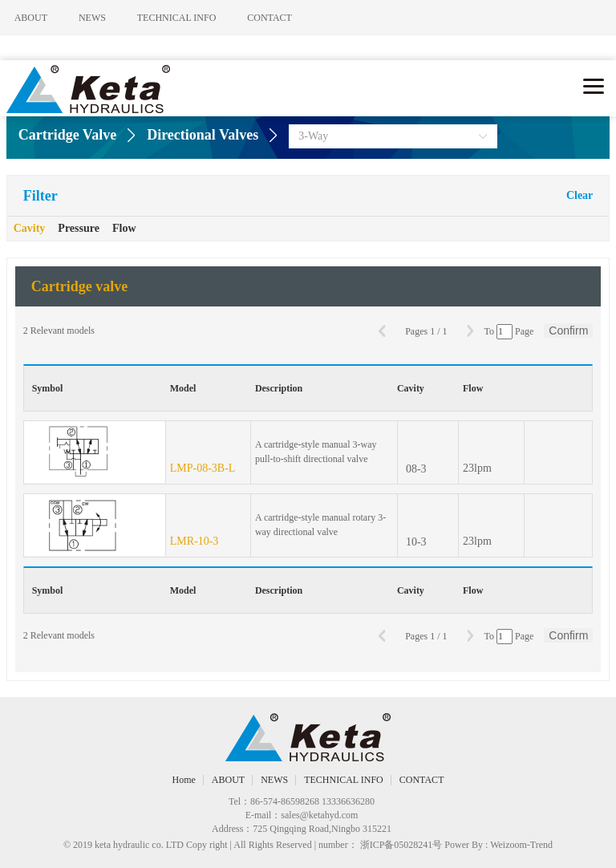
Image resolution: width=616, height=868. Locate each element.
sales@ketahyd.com (319, 815)
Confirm (568, 331)
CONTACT (287, 18)
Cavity (30, 228)
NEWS (98, 18)
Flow (124, 228)
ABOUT (31, 18)
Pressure (79, 228)
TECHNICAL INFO (188, 18)
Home (184, 780)
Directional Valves (203, 135)
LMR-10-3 (195, 541)
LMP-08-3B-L (203, 468)
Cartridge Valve (67, 135)
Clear (580, 195)
